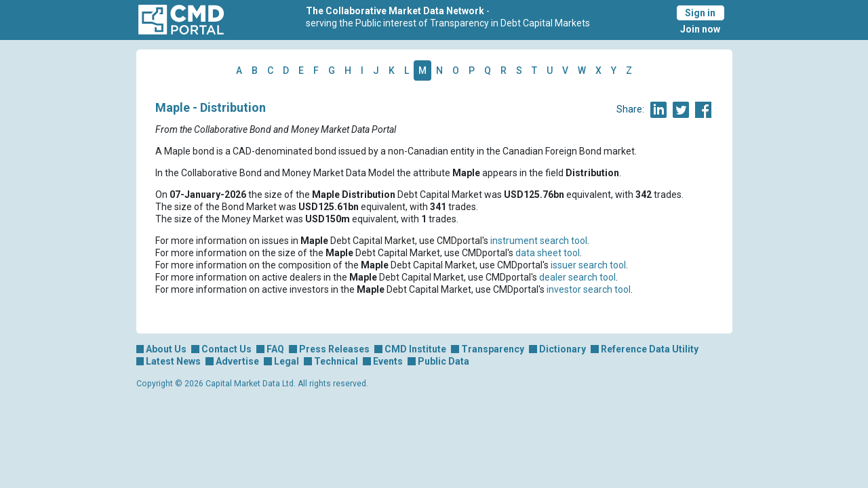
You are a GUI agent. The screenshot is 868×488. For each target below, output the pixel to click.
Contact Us (226, 349)
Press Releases (334, 349)
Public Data (443, 361)
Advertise (237, 361)
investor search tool (589, 289)
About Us (166, 349)
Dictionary (563, 349)
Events (388, 361)
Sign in (700, 13)
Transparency (493, 349)
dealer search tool (577, 277)
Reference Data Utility (650, 349)
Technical (336, 361)
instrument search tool (539, 241)
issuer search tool (588, 265)
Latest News (173, 361)
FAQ (275, 349)
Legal (287, 361)
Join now (700, 29)
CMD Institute (415, 349)
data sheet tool (548, 253)
